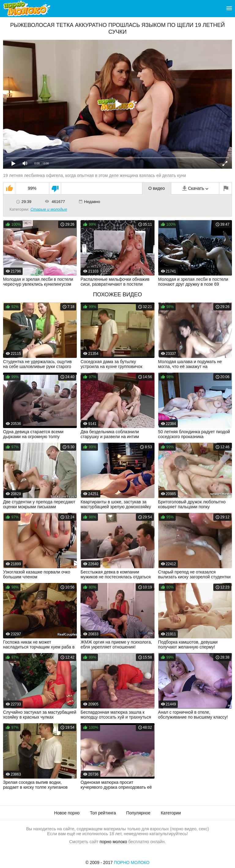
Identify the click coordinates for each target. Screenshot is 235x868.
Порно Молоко (132, 862)
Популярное (138, 813)
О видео (157, 188)
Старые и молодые (49, 209)
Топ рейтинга (103, 813)
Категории (171, 813)
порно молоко (113, 842)
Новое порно (67, 813)
